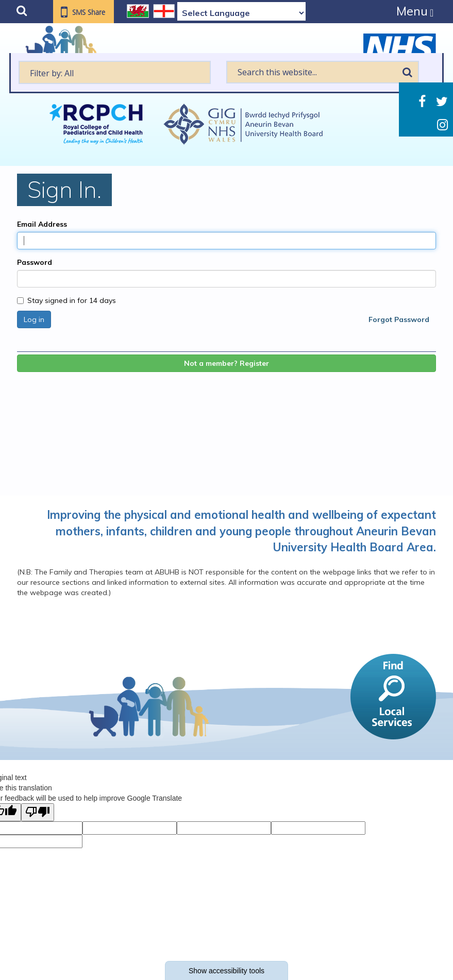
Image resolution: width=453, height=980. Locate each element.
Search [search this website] (407, 72)
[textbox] (115, 72)
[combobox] (115, 72)
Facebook (422, 102)
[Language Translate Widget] (241, 13)
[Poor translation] (38, 812)
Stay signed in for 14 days (66, 300)
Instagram (442, 125)
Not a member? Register (226, 363)
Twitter (442, 102)
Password (35, 262)
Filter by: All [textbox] (52, 73)
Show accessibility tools (226, 971)
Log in (34, 319)
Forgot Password (399, 319)
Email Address (42, 224)
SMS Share (89, 12)
